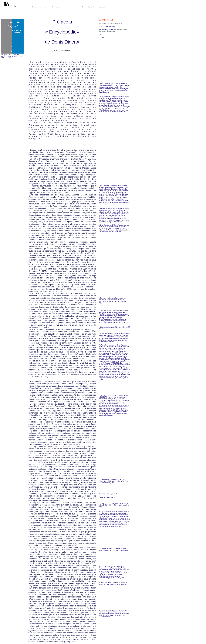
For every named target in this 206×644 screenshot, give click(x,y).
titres (34, 7)
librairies (92, 7)
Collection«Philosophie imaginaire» (110, 23)
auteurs (43, 7)
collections (54, 7)
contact (102, 7)
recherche (80, 7)
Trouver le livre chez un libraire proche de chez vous (12, 56)
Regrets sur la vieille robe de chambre (113, 30)
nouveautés (67, 7)
